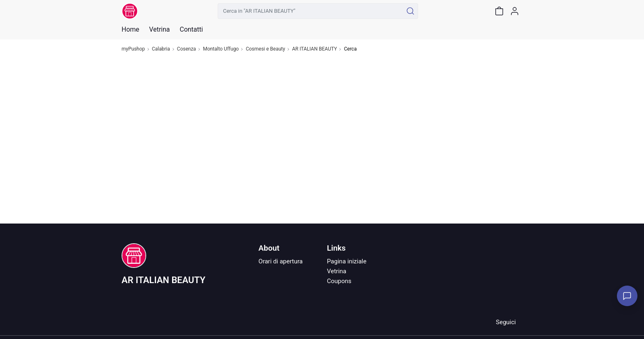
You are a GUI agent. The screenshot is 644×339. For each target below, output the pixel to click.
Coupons (339, 281)
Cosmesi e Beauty (265, 49)
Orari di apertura (281, 261)
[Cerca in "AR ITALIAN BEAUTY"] (310, 11)
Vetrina (337, 271)
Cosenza (186, 49)
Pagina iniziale (347, 261)
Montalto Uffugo (221, 49)
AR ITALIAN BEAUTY (314, 49)
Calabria (161, 49)
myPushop (133, 49)
